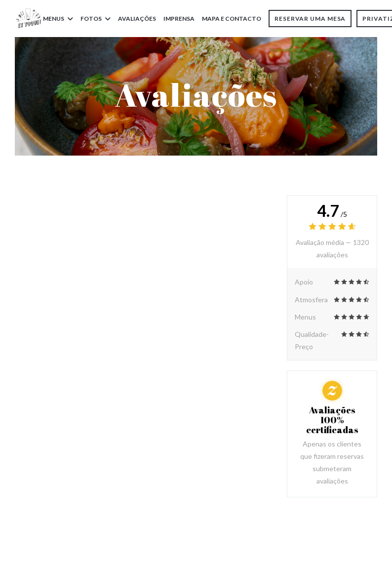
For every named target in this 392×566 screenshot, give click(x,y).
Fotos (96, 19)
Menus (58, 19)
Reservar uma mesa (310, 19)
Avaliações (137, 19)
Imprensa (179, 19)
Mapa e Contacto (232, 19)
